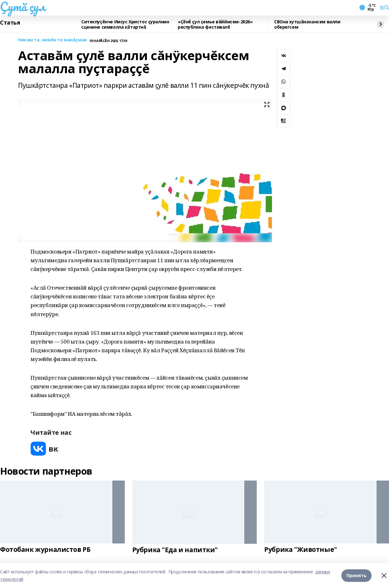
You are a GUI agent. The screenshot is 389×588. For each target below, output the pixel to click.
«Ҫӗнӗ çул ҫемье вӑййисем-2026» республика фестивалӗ (215, 24)
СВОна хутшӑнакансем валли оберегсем (307, 24)
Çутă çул (23, 7)
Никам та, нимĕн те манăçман (52, 40)
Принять (356, 575)
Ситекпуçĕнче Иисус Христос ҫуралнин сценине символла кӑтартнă (125, 24)
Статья (10, 23)
